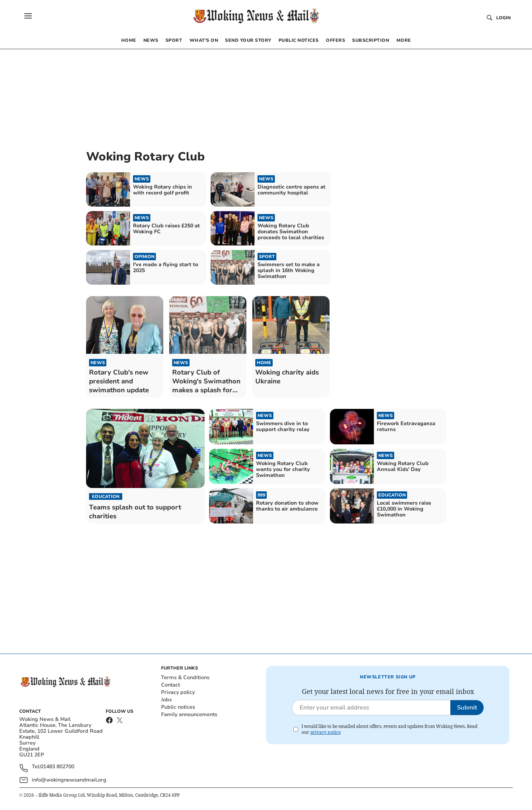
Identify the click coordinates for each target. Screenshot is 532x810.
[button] (28, 16)
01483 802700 (57, 767)
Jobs (166, 700)
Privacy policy (178, 692)
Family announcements (189, 714)
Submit (467, 708)
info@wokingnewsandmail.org (69, 780)
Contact (170, 685)
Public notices (178, 707)
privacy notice (325, 732)
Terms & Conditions (185, 677)
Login (503, 18)
